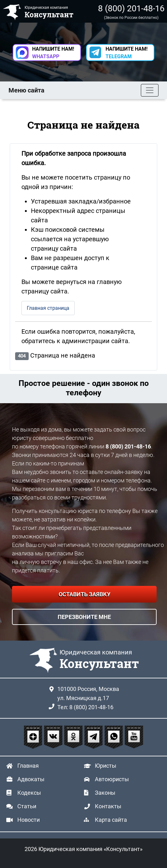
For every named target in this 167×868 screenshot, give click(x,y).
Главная (28, 766)
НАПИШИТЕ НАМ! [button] (53, 53)
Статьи (27, 806)
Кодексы (29, 793)
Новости (29, 820)
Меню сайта (26, 90)
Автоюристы (112, 779)
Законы (105, 793)
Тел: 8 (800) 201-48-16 (85, 707)
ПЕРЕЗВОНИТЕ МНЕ (84, 617)
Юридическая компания (99, 660)
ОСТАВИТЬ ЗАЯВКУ (84, 594)
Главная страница (48, 308)
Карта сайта (111, 820)
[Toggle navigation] (150, 90)
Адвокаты (31, 779)
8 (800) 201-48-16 (131, 8)
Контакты (108, 806)
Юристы (106, 766)
